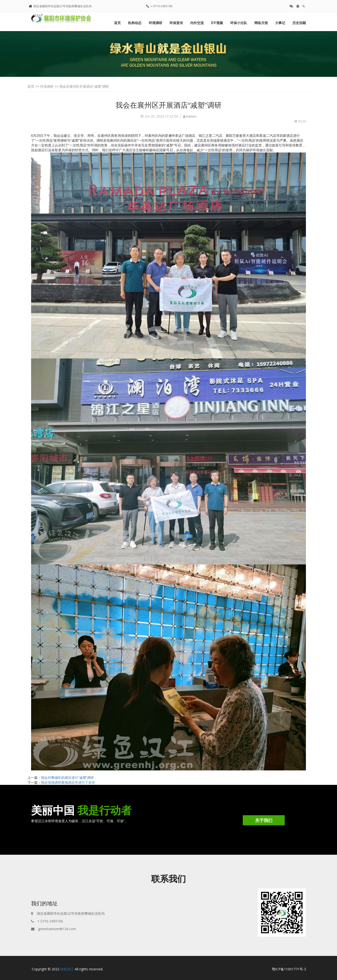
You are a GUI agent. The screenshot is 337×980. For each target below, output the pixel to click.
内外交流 (197, 23)
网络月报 (261, 23)
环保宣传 (176, 23)
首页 (117, 23)
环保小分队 (239, 23)
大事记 (280, 23)
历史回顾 (299, 23)
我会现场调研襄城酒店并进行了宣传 (68, 782)
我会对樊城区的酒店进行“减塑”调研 (67, 778)
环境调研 (155, 23)
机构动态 (135, 23)
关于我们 (264, 820)
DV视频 (217, 23)
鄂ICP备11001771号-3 (289, 969)
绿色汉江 (67, 969)
